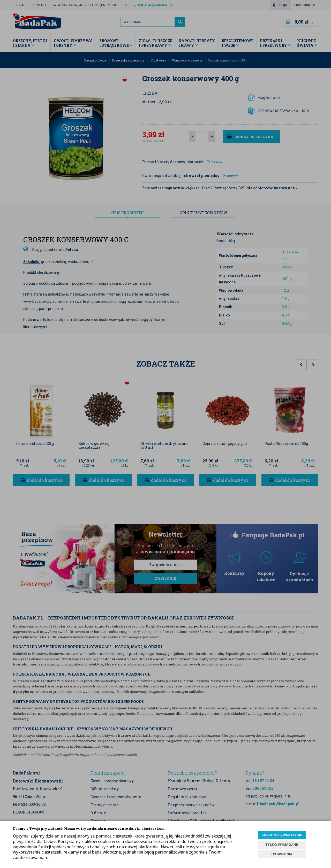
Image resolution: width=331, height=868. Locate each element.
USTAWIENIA (282, 854)
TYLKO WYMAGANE (282, 845)
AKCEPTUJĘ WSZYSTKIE (282, 835)
